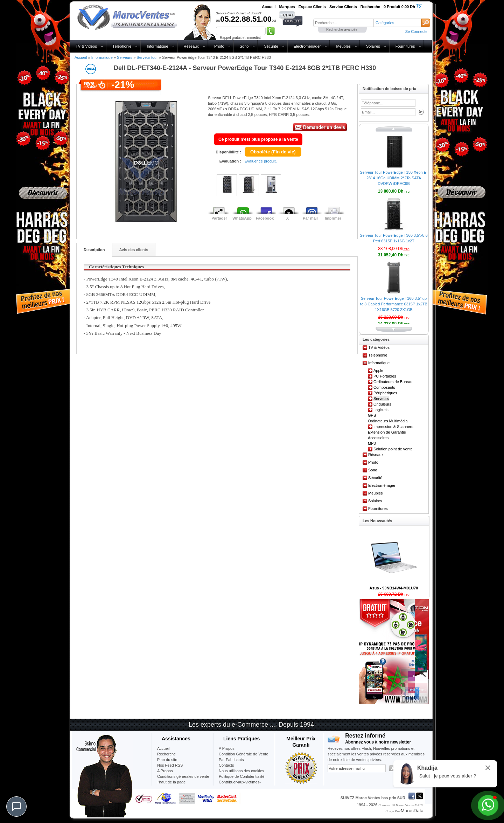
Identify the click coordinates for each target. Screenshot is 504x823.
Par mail (310, 218)
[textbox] (343, 23)
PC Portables (385, 376)
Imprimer (333, 218)
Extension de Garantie (387, 432)
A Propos (227, 748)
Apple (378, 371)
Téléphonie (122, 46)
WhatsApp (242, 218)
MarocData (412, 811)
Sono (244, 46)
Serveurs (125, 57)
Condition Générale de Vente (243, 754)
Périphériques (385, 393)
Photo (219, 46)
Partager (219, 218)
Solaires (373, 46)
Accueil (81, 57)
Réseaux (191, 46)
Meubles (343, 46)
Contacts (226, 765)
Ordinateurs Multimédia (388, 421)
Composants (384, 387)
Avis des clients (134, 250)
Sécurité (271, 46)
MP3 (372, 443)
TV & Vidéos (86, 46)
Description (94, 250)
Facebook (265, 218)
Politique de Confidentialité (241, 776)
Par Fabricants (231, 760)
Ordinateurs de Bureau (393, 382)
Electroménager (307, 46)
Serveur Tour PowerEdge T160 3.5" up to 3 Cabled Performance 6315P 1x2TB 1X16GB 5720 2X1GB (394, 304)
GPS (372, 415)
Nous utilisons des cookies (241, 771)
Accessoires (378, 438)
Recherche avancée (342, 30)
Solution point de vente (393, 449)
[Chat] (16, 807)
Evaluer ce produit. (261, 161)
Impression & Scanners (393, 427)
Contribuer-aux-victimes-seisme (240, 785)
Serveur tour (147, 57)
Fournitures (405, 46)
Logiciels (381, 410)
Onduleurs (382, 404)
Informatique (157, 46)
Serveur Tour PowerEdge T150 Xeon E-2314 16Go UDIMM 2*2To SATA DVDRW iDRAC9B (394, 178)
